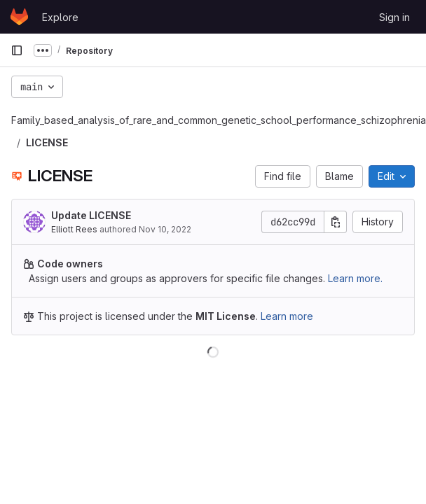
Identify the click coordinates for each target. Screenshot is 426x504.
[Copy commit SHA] (336, 222)
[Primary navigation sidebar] (17, 50)
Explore (60, 17)
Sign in (394, 17)
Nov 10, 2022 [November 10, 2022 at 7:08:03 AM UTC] (165, 229)
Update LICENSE (91, 215)
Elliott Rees (74, 229)
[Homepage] (19, 17)
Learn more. (355, 278)
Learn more (287, 316)
